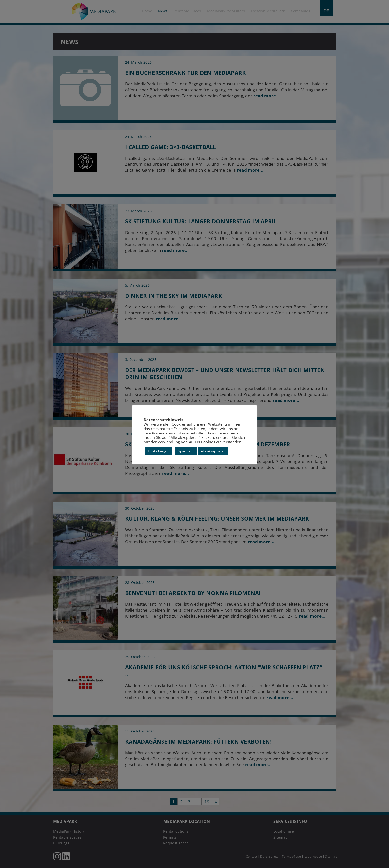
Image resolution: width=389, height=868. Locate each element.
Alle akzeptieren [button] (213, 451)
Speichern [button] (186, 451)
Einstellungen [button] (158, 451)
